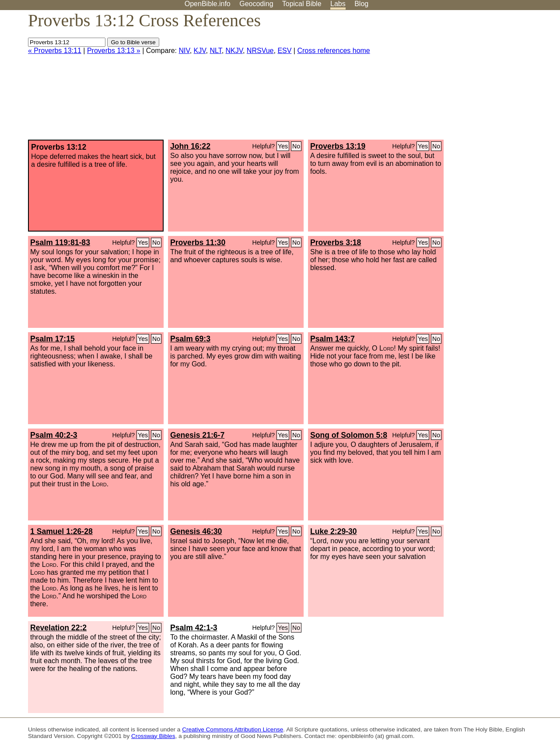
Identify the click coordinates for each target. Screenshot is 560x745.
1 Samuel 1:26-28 (61, 531)
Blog (361, 4)
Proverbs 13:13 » (114, 51)
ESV (284, 51)
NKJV (234, 51)
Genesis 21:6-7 (197, 435)
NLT (215, 51)
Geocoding (256, 4)
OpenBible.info (208, 4)
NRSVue (260, 51)
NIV (184, 51)
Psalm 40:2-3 (54, 435)
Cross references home (333, 51)
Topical (302, 4)
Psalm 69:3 (190, 339)
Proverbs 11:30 (198, 242)
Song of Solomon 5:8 (349, 435)
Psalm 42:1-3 (194, 628)
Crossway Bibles (153, 736)
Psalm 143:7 (332, 339)
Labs (338, 4)
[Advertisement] (472, 78)
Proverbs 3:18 (336, 242)
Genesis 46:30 (196, 531)
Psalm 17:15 (52, 339)
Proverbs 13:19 (338, 146)
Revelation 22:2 (58, 628)
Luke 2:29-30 (334, 531)
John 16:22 (190, 146)
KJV (200, 51)
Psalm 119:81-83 (60, 242)
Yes (283, 146)
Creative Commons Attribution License (233, 729)
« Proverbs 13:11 (55, 51)
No (296, 146)
